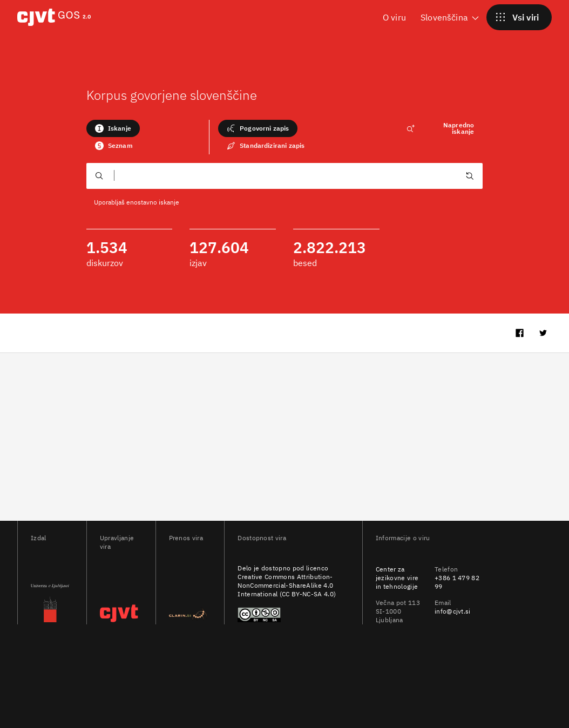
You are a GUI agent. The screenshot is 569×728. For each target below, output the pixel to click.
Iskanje (113, 128)
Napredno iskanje (440, 128)
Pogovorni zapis (258, 128)
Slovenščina (451, 17)
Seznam (114, 146)
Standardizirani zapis (266, 146)
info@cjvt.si (453, 611)
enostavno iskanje (153, 202)
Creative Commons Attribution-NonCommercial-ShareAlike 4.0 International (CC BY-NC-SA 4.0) (287, 585)
